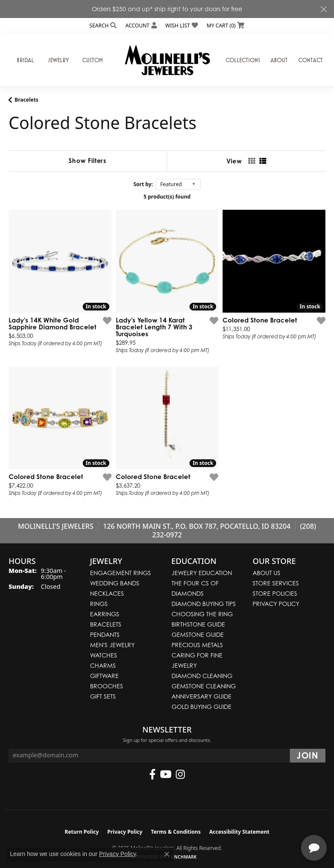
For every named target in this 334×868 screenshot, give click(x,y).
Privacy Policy (276, 604)
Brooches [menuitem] (107, 686)
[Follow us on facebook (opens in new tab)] (152, 775)
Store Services (276, 583)
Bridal (25, 60)
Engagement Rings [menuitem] (120, 573)
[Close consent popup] (167, 854)
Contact (311, 60)
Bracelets (27, 100)
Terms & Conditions (176, 832)
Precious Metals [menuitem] (197, 645)
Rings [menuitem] (99, 604)
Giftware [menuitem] (104, 676)
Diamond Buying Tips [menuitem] (204, 604)
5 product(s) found (167, 197)
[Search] (103, 26)
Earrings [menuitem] (105, 614)
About (279, 60)
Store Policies (275, 593)
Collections (243, 60)
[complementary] (272, 821)
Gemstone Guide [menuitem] (198, 634)
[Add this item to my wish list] (107, 320)
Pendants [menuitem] (105, 634)
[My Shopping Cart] (226, 26)
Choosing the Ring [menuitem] (202, 614)
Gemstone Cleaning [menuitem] (204, 686)
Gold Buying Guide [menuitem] (202, 707)
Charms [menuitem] (103, 665)
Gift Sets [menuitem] (103, 696)
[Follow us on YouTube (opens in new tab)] (166, 775)
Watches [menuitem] (104, 655)
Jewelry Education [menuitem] (202, 573)
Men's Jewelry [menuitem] (112, 645)
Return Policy (82, 832)
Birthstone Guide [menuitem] (198, 624)
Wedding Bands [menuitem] (115, 583)
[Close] (323, 9)
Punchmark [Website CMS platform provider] (182, 857)
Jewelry (58, 60)
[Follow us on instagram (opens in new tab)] (180, 775)
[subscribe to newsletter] (308, 756)
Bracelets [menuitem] (106, 624)
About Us (266, 573)
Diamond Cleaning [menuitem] (202, 676)
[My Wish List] (182, 26)
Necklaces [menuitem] (107, 593)
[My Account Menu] (141, 26)
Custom (93, 60)
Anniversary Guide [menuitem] (202, 696)
